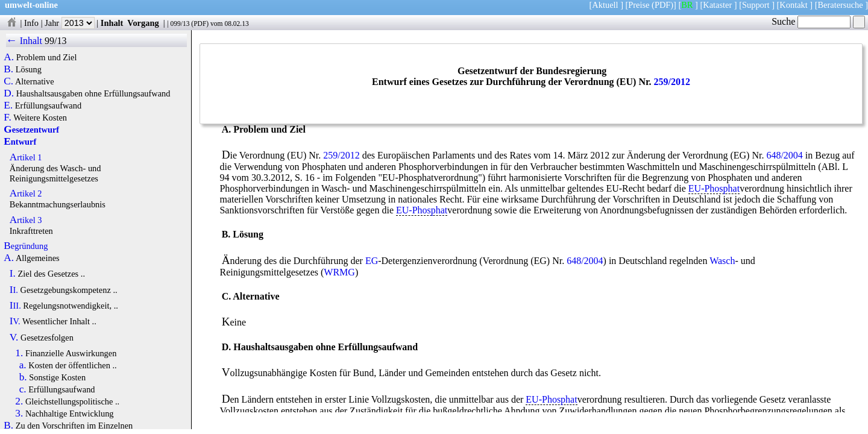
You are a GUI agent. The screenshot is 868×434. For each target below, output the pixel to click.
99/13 (55, 41)
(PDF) (662, 5)
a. (23, 365)
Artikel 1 (26, 157)
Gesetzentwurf (31, 130)
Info (31, 23)
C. (8, 81)
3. (19, 414)
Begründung (26, 246)
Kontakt (793, 5)
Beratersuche (841, 5)
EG (372, 261)
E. (8, 105)
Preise (639, 5)
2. (19, 401)
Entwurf (20, 142)
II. (14, 290)
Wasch (722, 261)
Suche (811, 21)
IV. (15, 321)
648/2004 (784, 155)
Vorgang (143, 23)
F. (8, 118)
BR (687, 5)
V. (14, 338)
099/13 (180, 24)
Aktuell (605, 5)
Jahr (70, 23)
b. (23, 377)
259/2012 (672, 82)
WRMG (339, 272)
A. (9, 57)
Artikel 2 (26, 193)
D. (9, 93)
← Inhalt (24, 41)
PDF (200, 24)
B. (8, 69)
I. (13, 274)
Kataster (717, 5)
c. (23, 389)
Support (756, 5)
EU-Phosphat (714, 188)
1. (19, 353)
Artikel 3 (26, 220)
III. (15, 306)
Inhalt (112, 23)
